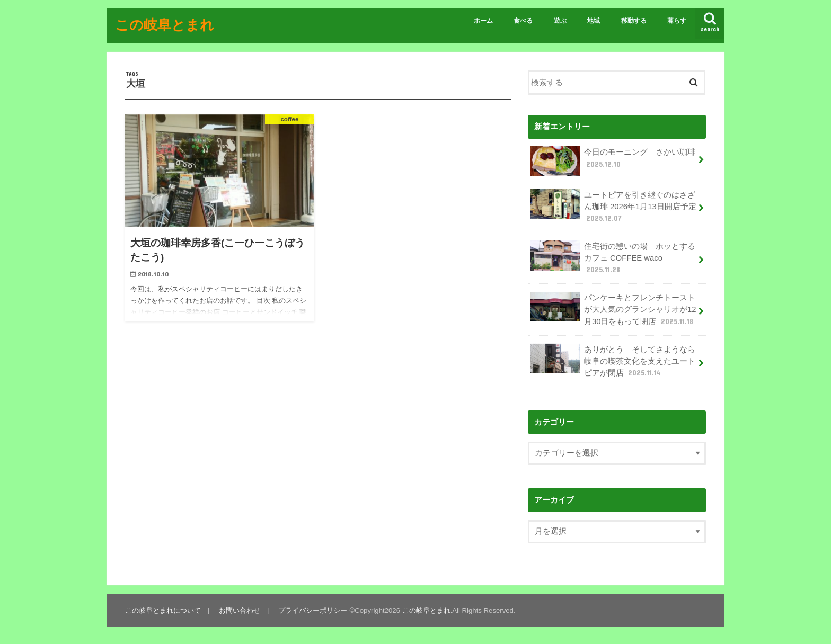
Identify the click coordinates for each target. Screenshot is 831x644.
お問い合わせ (240, 610)
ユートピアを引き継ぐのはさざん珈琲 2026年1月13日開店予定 (613, 206)
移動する (634, 21)
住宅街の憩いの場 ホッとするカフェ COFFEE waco (613, 258)
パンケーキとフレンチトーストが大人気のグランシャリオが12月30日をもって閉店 (613, 309)
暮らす (677, 21)
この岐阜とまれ (165, 24)
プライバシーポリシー (313, 610)
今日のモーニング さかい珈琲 (613, 161)
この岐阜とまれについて (163, 610)
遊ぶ (560, 21)
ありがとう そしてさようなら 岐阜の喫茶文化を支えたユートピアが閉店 (617, 361)
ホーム (483, 21)
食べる (523, 21)
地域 (594, 21)
